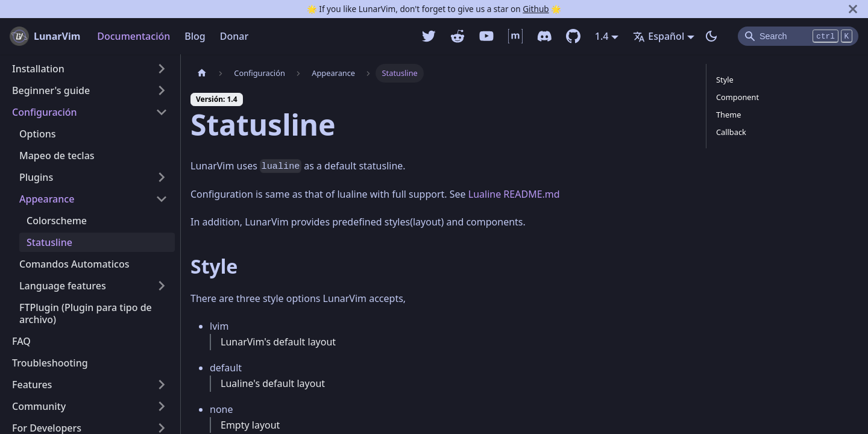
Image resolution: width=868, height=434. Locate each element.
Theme (728, 115)
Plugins (36, 177)
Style (725, 80)
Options (38, 134)
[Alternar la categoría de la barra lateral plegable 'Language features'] (162, 286)
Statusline (49, 242)
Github (536, 9)
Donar (234, 36)
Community (39, 406)
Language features (63, 286)
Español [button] (659, 36)
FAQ (21, 341)
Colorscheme (57, 221)
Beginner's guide (51, 90)
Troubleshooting (50, 363)
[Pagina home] (202, 73)
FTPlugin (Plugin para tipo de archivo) (86, 313)
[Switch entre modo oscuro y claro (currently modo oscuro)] (711, 36)
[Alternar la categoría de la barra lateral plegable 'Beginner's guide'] (162, 90)
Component (737, 97)
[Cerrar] (853, 9)
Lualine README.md (514, 194)
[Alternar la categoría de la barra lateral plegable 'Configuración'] (162, 112)
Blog (195, 36)
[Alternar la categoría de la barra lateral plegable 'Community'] (162, 406)
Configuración (45, 112)
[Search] (798, 36)
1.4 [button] (602, 36)
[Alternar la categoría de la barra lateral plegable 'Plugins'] (162, 177)
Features (32, 385)
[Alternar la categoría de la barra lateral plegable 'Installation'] (162, 69)
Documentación (134, 36)
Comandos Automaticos (74, 264)
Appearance (47, 199)
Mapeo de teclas (57, 156)
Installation (38, 69)
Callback (731, 132)
